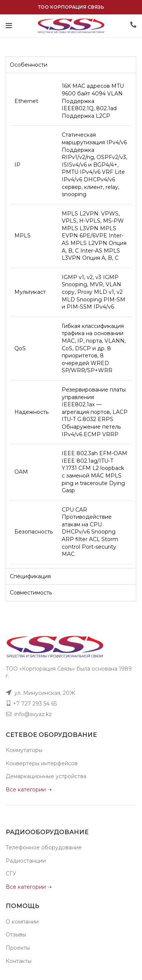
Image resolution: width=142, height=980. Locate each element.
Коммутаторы (24, 750)
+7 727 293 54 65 (35, 704)
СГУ (11, 874)
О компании (22, 922)
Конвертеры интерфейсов (42, 763)
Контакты (19, 961)
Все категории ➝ (29, 790)
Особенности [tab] (29, 65)
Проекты (18, 948)
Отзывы (16, 935)
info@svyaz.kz (33, 714)
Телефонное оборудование (44, 847)
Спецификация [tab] (30, 576)
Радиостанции (26, 861)
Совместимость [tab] (31, 593)
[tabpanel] (71, 320)
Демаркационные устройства (46, 776)
